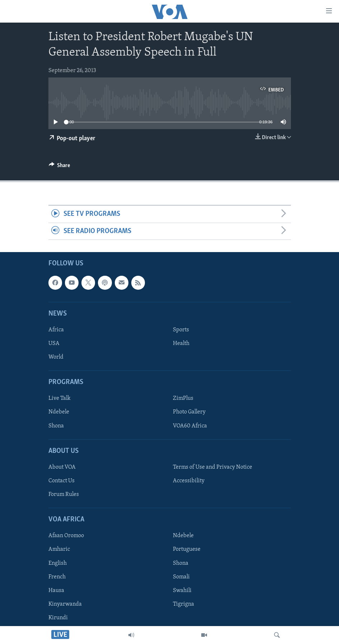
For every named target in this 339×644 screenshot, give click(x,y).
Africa (56, 330)
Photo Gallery (189, 412)
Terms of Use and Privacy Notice (213, 467)
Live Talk (60, 398)
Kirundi (58, 618)
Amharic (59, 549)
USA (54, 344)
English (58, 563)
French (57, 577)
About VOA (62, 467)
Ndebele (59, 412)
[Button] (60, 167)
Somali (181, 577)
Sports (181, 330)
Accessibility (189, 481)
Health (181, 344)
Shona (56, 426)
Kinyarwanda (65, 604)
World (56, 357)
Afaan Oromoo (66, 536)
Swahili (182, 591)
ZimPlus (183, 398)
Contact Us (62, 481)
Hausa (56, 591)
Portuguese (187, 549)
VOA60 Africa (190, 426)
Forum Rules (64, 494)
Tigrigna (183, 604)
